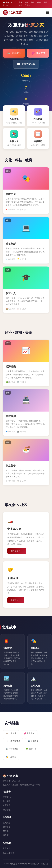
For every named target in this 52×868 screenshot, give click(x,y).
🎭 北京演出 (11, 757)
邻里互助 (7, 835)
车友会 (28, 5)
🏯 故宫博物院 (12, 749)
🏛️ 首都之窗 (33, 741)
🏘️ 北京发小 (11, 733)
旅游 (45, 2)
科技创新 (7, 801)
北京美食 (7, 827)
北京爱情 (38, 53)
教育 (33, 2)
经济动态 (7, 810)
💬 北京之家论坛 (13, 741)
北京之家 (12, 12)
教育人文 (7, 805)
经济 (39, 2)
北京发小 (14, 53)
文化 (21, 2)
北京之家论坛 (26, 64)
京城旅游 (7, 823)
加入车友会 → (17, 551)
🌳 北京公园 (31, 749)
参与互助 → (16, 600)
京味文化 (7, 797)
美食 (21, 5)
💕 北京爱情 (29, 733)
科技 (27, 2)
